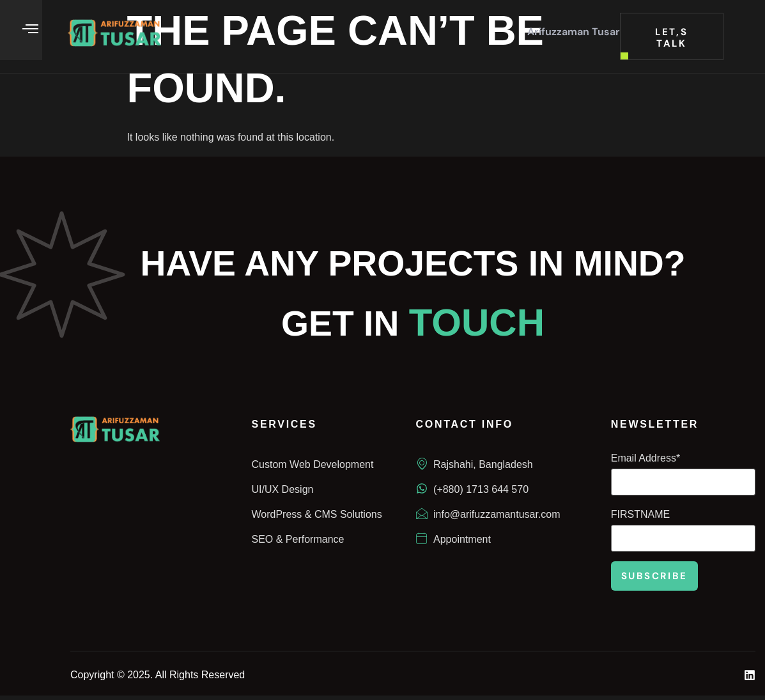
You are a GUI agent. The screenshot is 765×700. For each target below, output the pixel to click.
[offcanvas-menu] (30, 29)
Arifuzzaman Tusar (574, 32)
